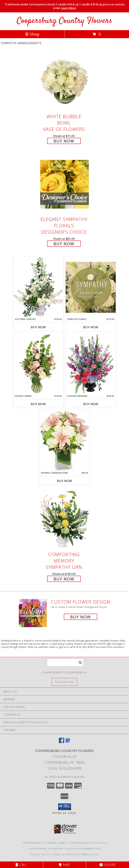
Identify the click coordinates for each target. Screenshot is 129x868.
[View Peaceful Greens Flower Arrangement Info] (38, 364)
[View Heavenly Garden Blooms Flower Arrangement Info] (64, 441)
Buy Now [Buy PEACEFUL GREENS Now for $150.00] (38, 404)
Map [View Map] (64, 865)
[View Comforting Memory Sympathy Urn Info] (64, 519)
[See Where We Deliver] (64, 682)
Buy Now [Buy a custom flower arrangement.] (81, 617)
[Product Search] (65, 663)
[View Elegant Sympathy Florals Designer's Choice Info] (64, 184)
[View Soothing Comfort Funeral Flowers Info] (38, 287)
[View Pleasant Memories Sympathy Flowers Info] (91, 364)
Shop (32, 34)
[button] (65, 807)
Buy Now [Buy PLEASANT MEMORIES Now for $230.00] (91, 404)
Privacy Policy (40, 854)
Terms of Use (90, 854)
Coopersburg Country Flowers (64, 21)
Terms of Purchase (65, 854)
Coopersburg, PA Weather (46, 849)
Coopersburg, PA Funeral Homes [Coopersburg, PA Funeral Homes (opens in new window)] (44, 843)
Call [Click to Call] (21, 865)
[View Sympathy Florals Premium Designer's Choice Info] (91, 287)
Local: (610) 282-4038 (64, 768)
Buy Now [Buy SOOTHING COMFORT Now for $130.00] (38, 327)
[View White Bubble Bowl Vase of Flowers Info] (64, 81)
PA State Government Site (83, 849)
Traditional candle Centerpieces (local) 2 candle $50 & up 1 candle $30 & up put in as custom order (64, 6)
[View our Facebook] (61, 742)
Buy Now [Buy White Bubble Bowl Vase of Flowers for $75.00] (64, 141)
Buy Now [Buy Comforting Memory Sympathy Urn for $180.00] (64, 579)
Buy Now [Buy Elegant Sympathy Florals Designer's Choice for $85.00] (64, 244)
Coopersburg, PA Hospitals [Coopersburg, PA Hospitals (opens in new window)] (88, 843)
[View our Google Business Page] (68, 742)
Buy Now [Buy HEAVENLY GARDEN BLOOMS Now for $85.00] (64, 481)
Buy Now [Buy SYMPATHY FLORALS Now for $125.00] (91, 327)
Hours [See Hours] (108, 865)
